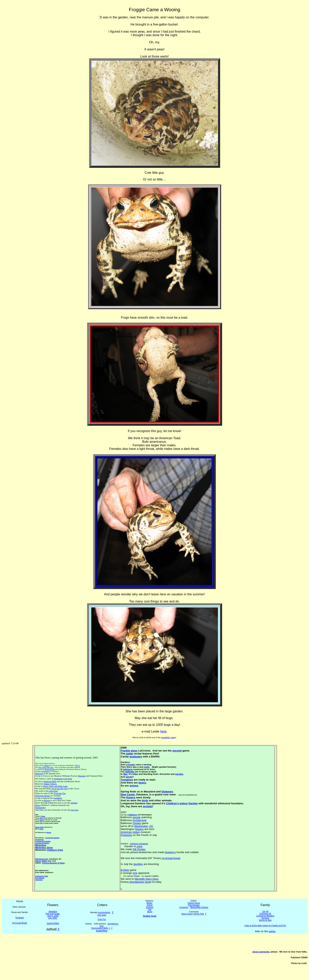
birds (145, 800)
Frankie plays (129, 751)
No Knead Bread (20, 923)
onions (134, 786)
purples (179, 774)
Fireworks (126, 835)
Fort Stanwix (40, 878)
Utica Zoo (53, 791)
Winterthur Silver (44, 848)
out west (75, 810)
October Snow (150, 916)
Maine (47, 765)
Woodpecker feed (140, 882)
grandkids (58, 798)
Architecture (139, 820)
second (177, 751)
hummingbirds (104, 912)
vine (135, 873)
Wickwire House (43, 796)
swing (272, 931)
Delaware (167, 792)
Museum (82, 776)
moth (147, 767)
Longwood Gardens (52, 838)
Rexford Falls (50, 769)
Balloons (39, 773)
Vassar (49, 832)
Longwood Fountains (43, 841)
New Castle (128, 794)
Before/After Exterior (199, 907)
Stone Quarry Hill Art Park (193, 914)
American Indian (130, 832)
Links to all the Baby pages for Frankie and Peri (265, 926)
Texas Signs (40, 827)
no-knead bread (171, 858)
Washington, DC (144, 826)
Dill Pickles (139, 849)
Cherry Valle (40, 861)
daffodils (130, 772)
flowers (131, 797)
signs (41, 829)
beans (142, 783)
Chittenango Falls (42, 876)
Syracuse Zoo (60, 793)
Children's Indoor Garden (182, 803)
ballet (129, 754)
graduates (136, 757)
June (139, 846)
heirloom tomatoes (139, 844)
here (163, 731)
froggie (131, 765)
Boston (47, 800)
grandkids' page (168, 738)
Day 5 (77, 765)
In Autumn (184, 907)
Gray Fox (102, 919)
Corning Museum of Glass (53, 863)
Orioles (137, 823)
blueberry (170, 852)
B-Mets (125, 870)
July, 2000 (53, 918)
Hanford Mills (50, 781)
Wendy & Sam (265, 920)
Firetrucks (45, 771)
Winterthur (41, 845)
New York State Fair (46, 767)
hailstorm (128, 769)
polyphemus (113, 924)
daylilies (138, 864)
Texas (43, 816)
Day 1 (42, 818)
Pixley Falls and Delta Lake (55, 786)
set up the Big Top (59, 788)
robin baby (102, 915)
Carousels (39, 880)
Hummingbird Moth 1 (101, 928)
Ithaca (38, 805)
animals (74, 803)
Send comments (261, 952)
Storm (150, 912)
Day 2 (42, 820)
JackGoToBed (53, 923)
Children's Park (55, 850)
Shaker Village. (50, 784)
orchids (147, 806)
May (125, 774)
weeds (129, 777)
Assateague (39, 840)
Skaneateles (40, 807)
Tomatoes (127, 780)
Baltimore (133, 815)
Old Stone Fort (42, 859)
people (137, 817)
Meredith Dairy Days (147, 879)
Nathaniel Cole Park (63, 779)
